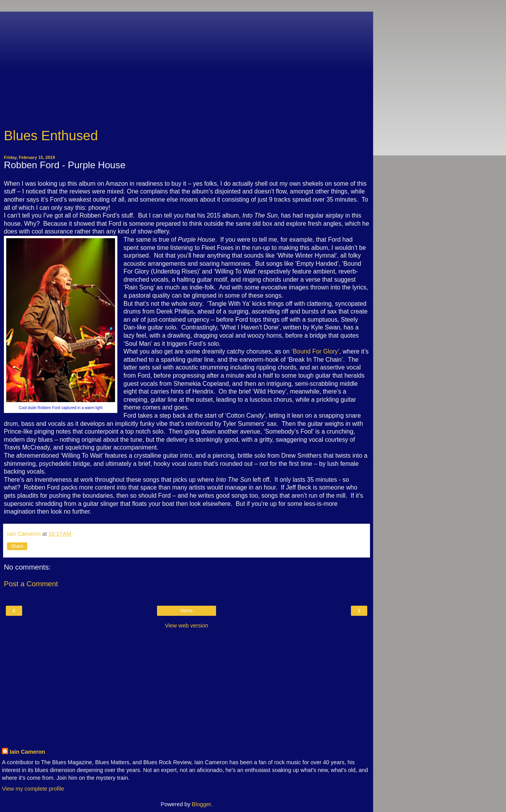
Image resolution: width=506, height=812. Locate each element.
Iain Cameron (27, 752)
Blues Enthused (51, 136)
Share (17, 546)
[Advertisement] (187, 66)
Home (187, 611)
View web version (187, 626)
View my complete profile (33, 789)
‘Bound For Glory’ (315, 351)
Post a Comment (31, 584)
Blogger (202, 804)
